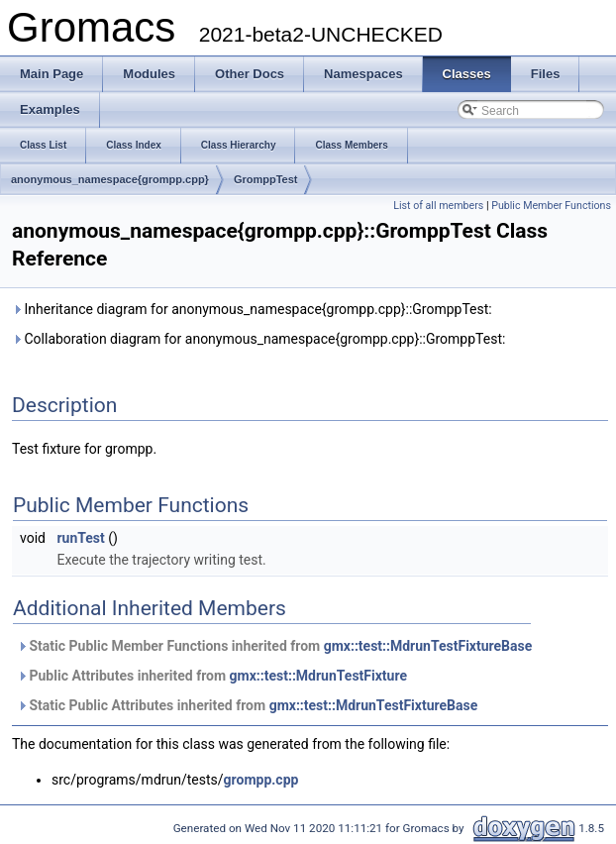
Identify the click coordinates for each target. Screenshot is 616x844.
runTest (80, 538)
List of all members (438, 206)
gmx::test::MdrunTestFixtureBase (428, 646)
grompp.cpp (261, 780)
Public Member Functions (551, 206)
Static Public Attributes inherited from (247, 705)
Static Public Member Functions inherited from (274, 646)
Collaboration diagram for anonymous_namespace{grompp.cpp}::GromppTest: (258, 339)
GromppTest (266, 179)
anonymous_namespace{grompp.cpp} (110, 179)
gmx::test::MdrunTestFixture (318, 676)
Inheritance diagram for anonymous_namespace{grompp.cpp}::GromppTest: (252, 309)
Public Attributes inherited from (212, 676)
